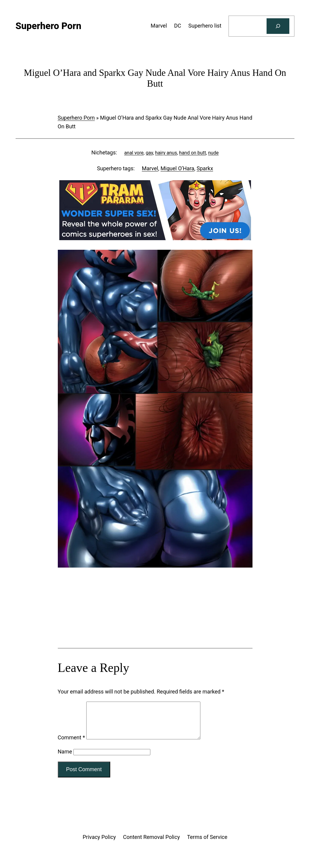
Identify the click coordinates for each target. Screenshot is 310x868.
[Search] (278, 26)
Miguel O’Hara (177, 168)
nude (213, 153)
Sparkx (205, 168)
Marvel (150, 168)
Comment (71, 745)
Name (65, 759)
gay (149, 153)
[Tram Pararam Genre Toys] (155, 624)
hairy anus (166, 153)
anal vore (134, 153)
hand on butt (193, 153)
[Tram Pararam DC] (155, 238)
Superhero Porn (76, 118)
